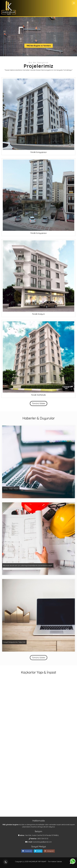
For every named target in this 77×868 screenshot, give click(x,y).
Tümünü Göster (39, 403)
